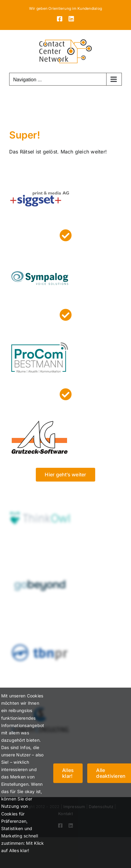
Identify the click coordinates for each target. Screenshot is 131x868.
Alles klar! (68, 773)
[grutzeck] (40, 409)
